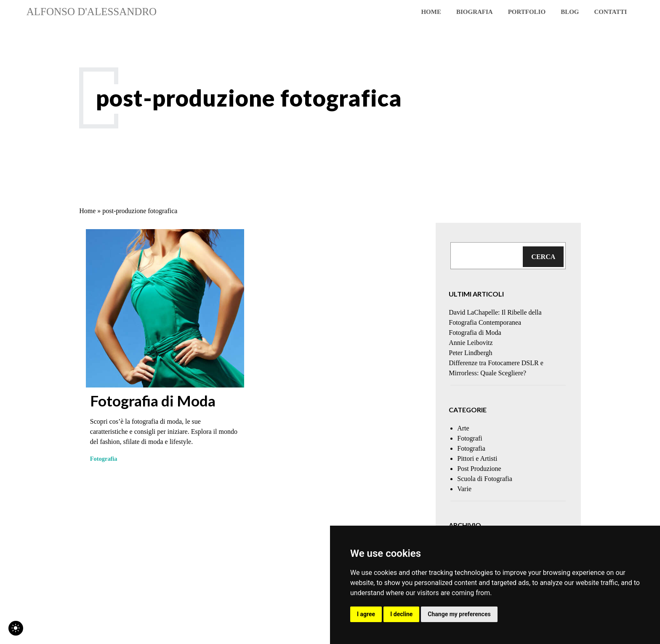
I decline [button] (401, 614)
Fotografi (470, 438)
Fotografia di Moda (153, 401)
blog (570, 12)
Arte (463, 428)
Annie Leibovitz (471, 343)
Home (431, 12)
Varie (464, 489)
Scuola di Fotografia (485, 479)
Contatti (610, 12)
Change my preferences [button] (459, 614)
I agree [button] (366, 614)
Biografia (475, 12)
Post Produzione (479, 469)
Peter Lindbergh (470, 353)
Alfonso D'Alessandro (92, 12)
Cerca (543, 257)
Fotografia (104, 459)
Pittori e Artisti (477, 458)
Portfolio (527, 12)
